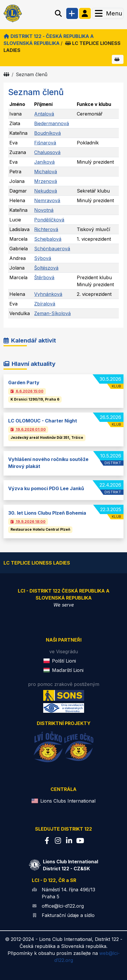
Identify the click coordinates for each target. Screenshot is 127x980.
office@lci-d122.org (63, 906)
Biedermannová (52, 123)
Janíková (44, 162)
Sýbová (43, 258)
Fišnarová (45, 143)
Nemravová (47, 200)
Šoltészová (46, 268)
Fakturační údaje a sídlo (68, 915)
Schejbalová (48, 239)
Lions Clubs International (68, 801)
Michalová (46, 172)
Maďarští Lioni (68, 670)
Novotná (44, 210)
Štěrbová (44, 277)
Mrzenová (46, 181)
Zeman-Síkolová (52, 313)
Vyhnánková (48, 294)
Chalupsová (47, 152)
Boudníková (47, 133)
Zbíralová (45, 304)
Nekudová (46, 191)
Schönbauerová (52, 249)
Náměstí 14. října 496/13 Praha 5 (68, 893)
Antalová (44, 114)
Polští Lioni (64, 661)
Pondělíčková (49, 220)
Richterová (46, 229)
